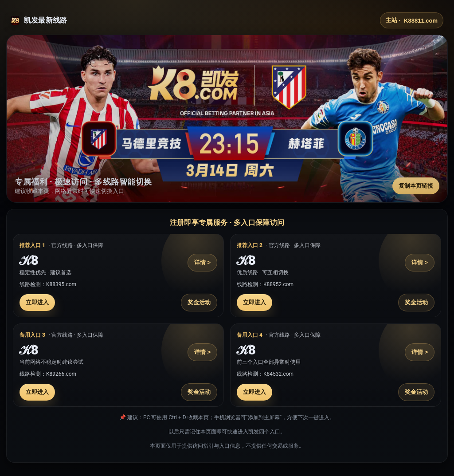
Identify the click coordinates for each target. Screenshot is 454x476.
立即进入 (37, 302)
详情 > (202, 262)
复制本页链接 (416, 186)
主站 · (412, 20)
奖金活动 (199, 302)
